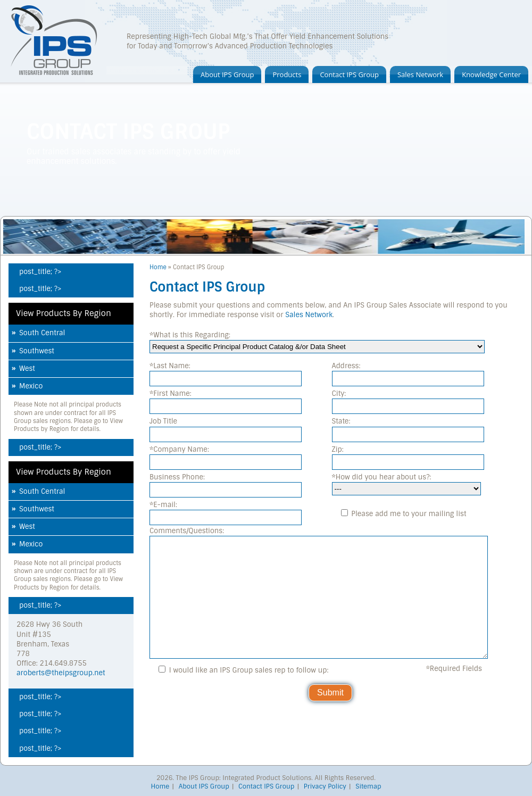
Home (158, 267)
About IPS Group (227, 74)
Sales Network (420, 74)
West (27, 368)
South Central (42, 333)
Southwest (37, 351)
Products (287, 74)
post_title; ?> (40, 272)
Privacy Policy (325, 786)
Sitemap (368, 786)
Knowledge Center (491, 74)
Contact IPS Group (349, 74)
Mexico (31, 386)
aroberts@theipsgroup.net (61, 673)
